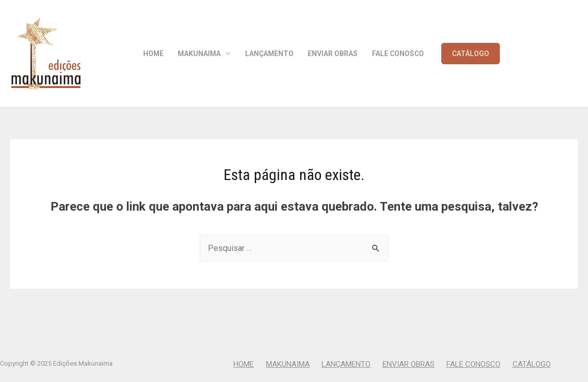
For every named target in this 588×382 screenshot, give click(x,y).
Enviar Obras (333, 54)
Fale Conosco (398, 54)
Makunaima (199, 54)
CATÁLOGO (471, 54)
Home (153, 54)
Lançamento (269, 54)
